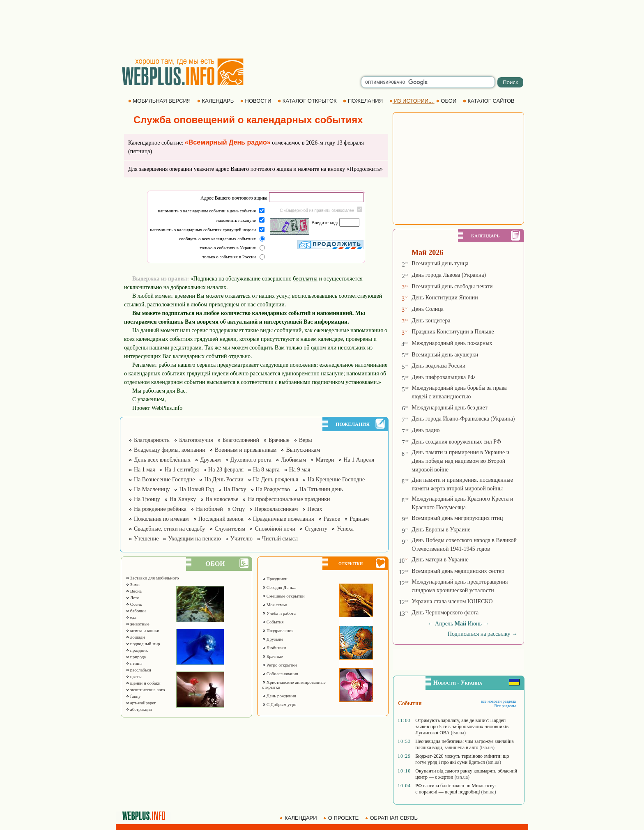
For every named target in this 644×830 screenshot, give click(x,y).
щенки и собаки (143, 683)
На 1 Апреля (359, 460)
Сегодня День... (279, 587)
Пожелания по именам (161, 519)
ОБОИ (447, 101)
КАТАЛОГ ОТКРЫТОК (308, 101)
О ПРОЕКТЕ (342, 818)
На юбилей (209, 509)
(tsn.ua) (458, 733)
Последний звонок (221, 519)
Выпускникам (303, 450)
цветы (134, 676)
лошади (135, 637)
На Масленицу (152, 489)
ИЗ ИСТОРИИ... (412, 101)
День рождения (279, 696)
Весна (134, 591)
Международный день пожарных (452, 343)
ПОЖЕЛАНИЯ (363, 101)
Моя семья (274, 605)
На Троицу (147, 499)
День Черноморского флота (445, 613)
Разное (332, 519)
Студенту (316, 529)
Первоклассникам (276, 509)
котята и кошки (143, 630)
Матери (325, 460)
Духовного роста (251, 460)
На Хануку (183, 499)
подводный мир (143, 644)
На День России (224, 479)
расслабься (138, 670)
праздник (137, 650)
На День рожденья (276, 479)
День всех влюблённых (162, 460)
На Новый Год (197, 489)
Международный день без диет (450, 408)
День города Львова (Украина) (449, 275)
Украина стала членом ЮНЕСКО (452, 601)
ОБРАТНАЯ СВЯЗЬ (392, 818)
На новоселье (222, 499)
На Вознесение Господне (164, 479)
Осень (134, 604)
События (273, 622)
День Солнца (428, 309)
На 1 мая (145, 470)
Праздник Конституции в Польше (453, 332)
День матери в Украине (440, 560)
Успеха (345, 529)
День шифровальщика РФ (443, 377)
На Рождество (273, 489)
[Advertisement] (322, 29)
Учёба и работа (279, 613)
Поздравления (278, 630)
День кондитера (431, 321)
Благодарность (152, 440)
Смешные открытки (283, 596)
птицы (134, 663)
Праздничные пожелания (284, 519)
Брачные (279, 440)
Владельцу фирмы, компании (170, 450)
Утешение (146, 539)
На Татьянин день (321, 489)
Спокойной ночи (275, 529)
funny (133, 696)
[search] (428, 82)
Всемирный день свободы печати (452, 286)
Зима (133, 584)
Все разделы (505, 706)
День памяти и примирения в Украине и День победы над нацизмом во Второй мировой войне (460, 461)
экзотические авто (145, 690)
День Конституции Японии (445, 298)
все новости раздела (498, 701)
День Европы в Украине (441, 530)
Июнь (475, 624)
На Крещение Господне (336, 479)
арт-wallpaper (141, 703)
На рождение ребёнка (160, 509)
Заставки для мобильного (152, 578)
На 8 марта (266, 470)
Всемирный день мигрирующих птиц (457, 518)
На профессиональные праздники (289, 499)
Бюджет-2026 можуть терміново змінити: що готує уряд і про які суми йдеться (462, 759)
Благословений (241, 440)
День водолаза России (438, 366)
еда (131, 617)
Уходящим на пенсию (194, 539)
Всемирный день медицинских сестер (458, 571)
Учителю (241, 539)
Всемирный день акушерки (445, 355)
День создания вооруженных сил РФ (456, 442)
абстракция (139, 709)
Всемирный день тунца (440, 263)
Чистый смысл (280, 539)
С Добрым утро (279, 704)
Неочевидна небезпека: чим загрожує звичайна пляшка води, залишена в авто (465, 744)
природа (136, 657)
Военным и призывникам (246, 450)
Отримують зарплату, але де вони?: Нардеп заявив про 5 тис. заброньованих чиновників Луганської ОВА (462, 727)
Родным (359, 519)
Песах (315, 509)
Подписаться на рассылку (483, 634)
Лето (132, 598)
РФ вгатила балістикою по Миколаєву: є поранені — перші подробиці (455, 789)
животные (138, 624)
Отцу (239, 509)
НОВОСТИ (256, 101)
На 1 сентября (182, 470)
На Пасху (235, 489)
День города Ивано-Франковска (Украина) (463, 419)
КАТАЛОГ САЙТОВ (489, 101)
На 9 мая (300, 470)
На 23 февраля (226, 470)
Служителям (230, 529)
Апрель (444, 624)
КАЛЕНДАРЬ (216, 101)
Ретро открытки (279, 665)
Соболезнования (280, 674)
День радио (425, 430)
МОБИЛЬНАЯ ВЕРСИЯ (160, 101)
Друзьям (210, 460)
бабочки (136, 611)
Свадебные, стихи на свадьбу (170, 529)
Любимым (294, 460)
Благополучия (196, 440)
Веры (306, 440)
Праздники (275, 579)
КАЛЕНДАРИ (299, 818)
